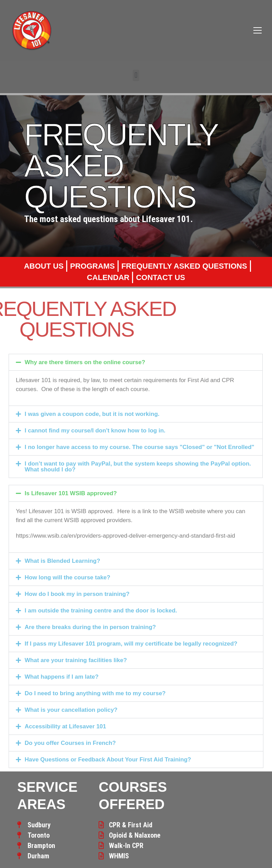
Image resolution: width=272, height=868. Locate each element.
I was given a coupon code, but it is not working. (92, 414)
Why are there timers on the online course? (85, 362)
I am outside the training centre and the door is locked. (101, 611)
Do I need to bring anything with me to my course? (95, 693)
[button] (136, 75)
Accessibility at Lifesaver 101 (66, 726)
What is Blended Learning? (63, 561)
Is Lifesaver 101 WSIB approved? (71, 493)
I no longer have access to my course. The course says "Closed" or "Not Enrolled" (140, 447)
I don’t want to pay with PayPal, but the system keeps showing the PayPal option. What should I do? (138, 467)
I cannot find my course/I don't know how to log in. (95, 431)
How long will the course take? (68, 577)
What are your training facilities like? (76, 660)
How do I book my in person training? (77, 594)
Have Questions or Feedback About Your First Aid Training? (108, 760)
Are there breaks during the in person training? (90, 627)
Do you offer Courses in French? (70, 743)
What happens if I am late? (62, 677)
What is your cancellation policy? (71, 710)
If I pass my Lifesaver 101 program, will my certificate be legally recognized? (131, 644)
